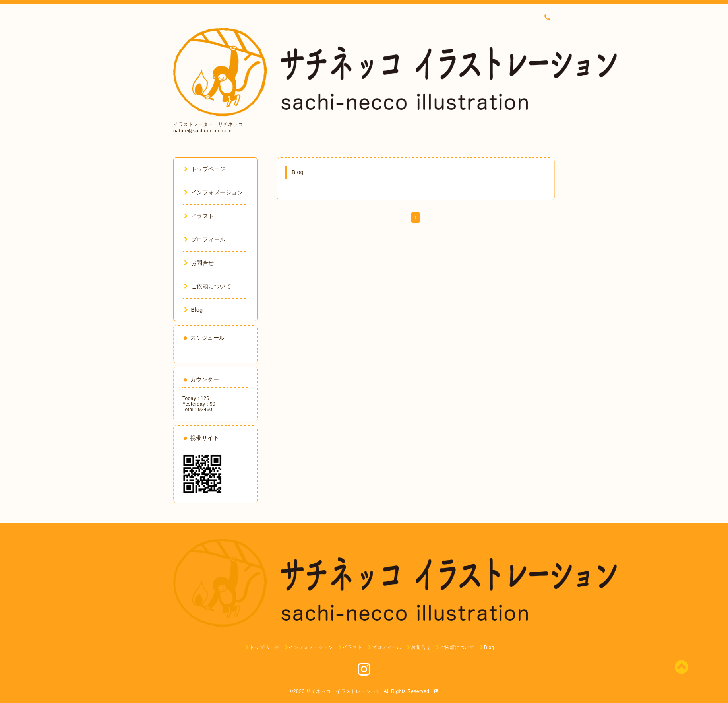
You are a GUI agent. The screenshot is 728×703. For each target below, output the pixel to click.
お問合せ (199, 263)
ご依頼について (208, 286)
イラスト (199, 216)
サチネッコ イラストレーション (343, 691)
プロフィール (205, 239)
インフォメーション (213, 192)
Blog (194, 310)
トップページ (205, 169)
